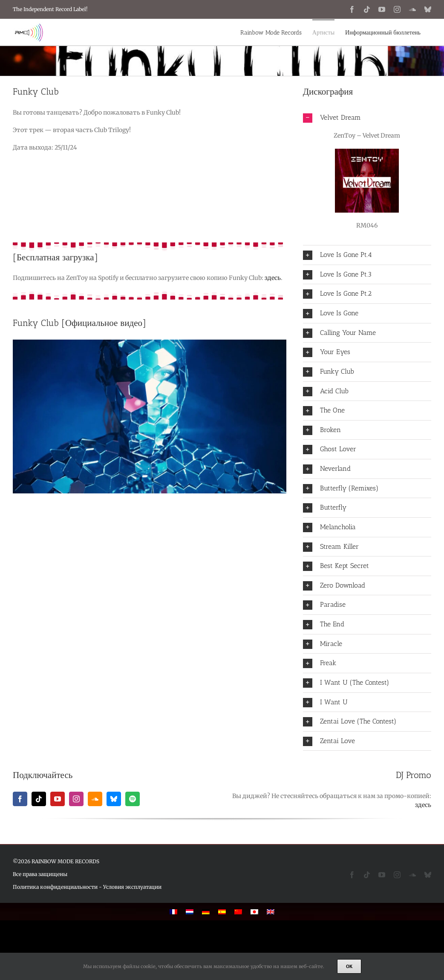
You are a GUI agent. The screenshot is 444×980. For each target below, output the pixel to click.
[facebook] (20, 799)
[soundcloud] (95, 799)
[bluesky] (114, 799)
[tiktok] (39, 799)
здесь (273, 278)
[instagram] (76, 799)
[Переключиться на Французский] (173, 912)
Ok (349, 966)
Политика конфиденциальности (55, 887)
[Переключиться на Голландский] (190, 912)
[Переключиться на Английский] (271, 912)
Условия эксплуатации (132, 887)
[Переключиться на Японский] (254, 912)
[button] (367, 118)
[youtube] (58, 799)
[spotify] (133, 799)
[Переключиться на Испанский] (222, 912)
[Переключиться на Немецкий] (206, 912)
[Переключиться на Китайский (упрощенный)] (238, 912)
